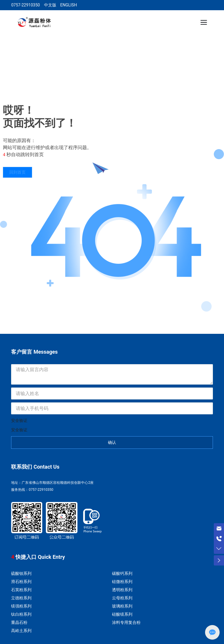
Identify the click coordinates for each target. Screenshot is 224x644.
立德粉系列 (21, 598)
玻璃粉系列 (122, 606)
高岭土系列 (21, 631)
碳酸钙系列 (122, 573)
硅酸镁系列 (122, 614)
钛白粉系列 (21, 614)
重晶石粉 (19, 622)
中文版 (50, 5)
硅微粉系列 (122, 582)
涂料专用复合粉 (126, 622)
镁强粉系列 (21, 606)
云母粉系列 (122, 598)
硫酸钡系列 (21, 573)
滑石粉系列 (21, 582)
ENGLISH (68, 5)
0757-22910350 (25, 5)
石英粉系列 (21, 590)
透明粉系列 (122, 590)
